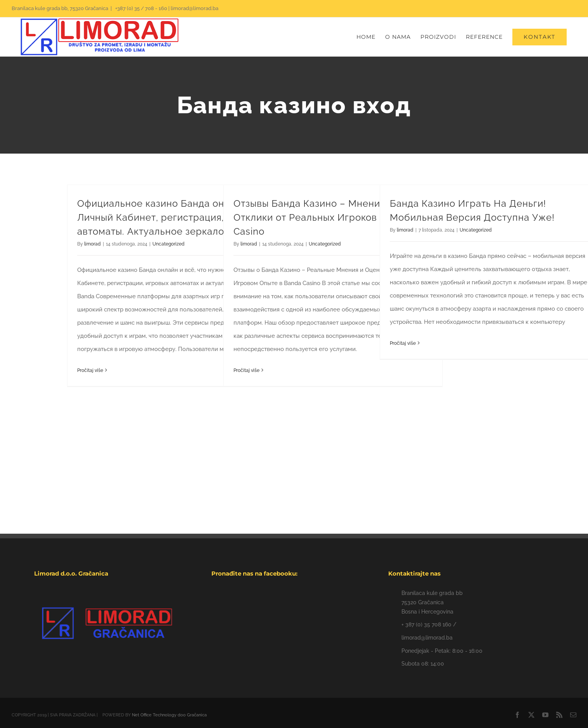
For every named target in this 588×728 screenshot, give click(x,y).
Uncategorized (169, 244)
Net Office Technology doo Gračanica (169, 715)
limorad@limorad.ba (427, 638)
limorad (93, 244)
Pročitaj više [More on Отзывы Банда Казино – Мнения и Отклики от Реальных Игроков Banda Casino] (246, 370)
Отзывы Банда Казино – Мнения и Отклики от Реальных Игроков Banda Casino (321, 217)
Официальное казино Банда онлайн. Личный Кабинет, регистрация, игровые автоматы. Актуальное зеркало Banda (172, 217)
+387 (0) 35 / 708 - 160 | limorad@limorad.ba (166, 8)
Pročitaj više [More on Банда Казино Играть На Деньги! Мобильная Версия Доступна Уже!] (403, 343)
